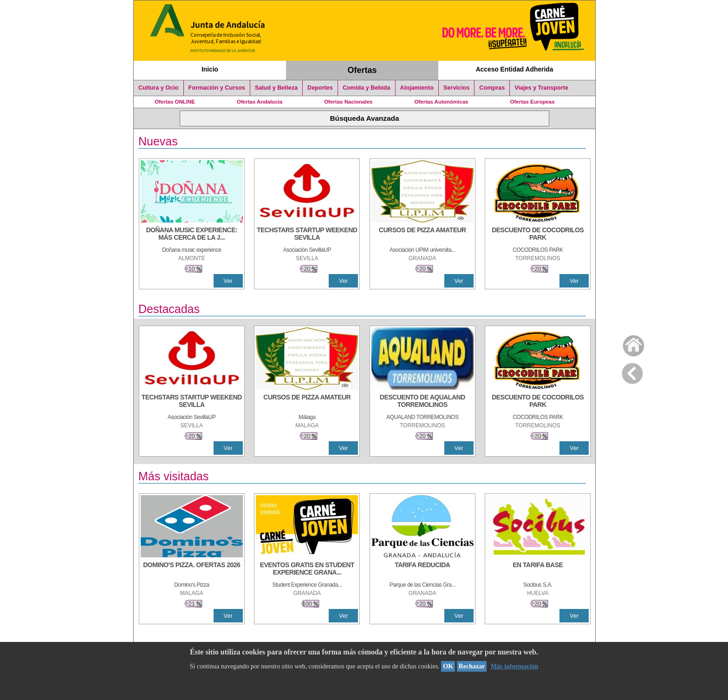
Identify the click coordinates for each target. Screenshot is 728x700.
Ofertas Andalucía (260, 102)
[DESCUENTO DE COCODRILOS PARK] (538, 235)
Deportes (320, 88)
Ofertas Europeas (533, 102)
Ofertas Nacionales (348, 102)
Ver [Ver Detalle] (228, 281)
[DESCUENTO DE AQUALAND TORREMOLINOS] (422, 402)
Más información (514, 666)
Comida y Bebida (367, 88)
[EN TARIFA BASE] (538, 569)
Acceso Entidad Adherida (515, 69)
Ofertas (362, 70)
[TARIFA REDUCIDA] (422, 569)
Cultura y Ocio (159, 88)
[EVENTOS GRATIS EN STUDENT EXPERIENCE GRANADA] (307, 569)
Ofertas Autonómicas (441, 102)
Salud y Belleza (276, 88)
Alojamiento (417, 88)
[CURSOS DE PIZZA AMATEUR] (422, 235)
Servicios (456, 88)
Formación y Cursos (217, 88)
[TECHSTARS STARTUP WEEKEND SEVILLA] (307, 235)
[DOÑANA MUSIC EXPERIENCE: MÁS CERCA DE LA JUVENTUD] (192, 235)
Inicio (210, 69)
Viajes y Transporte (541, 88)
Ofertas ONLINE (175, 102)
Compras (492, 88)
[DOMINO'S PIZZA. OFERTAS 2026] (192, 569)
